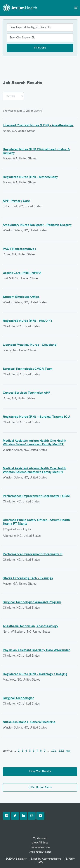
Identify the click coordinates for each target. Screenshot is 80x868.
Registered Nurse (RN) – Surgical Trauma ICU (36, 417)
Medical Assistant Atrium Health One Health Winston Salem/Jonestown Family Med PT (34, 470)
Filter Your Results (40, 771)
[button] (7, 816)
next (68, 751)
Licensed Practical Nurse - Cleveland (30, 345)
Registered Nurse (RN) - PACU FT (28, 321)
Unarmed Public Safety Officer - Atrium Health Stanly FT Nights (36, 522)
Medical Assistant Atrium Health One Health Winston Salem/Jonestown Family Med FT (34, 443)
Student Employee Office (21, 297)
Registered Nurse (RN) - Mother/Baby (30, 177)
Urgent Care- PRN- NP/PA (22, 273)
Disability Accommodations (46, 859)
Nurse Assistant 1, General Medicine (29, 722)
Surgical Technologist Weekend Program (32, 602)
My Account (40, 838)
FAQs (40, 863)
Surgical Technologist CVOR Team (28, 369)
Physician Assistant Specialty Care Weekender (36, 650)
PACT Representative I (19, 249)
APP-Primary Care (16, 201)
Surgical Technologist (18, 698)
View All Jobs (40, 843)
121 (54, 751)
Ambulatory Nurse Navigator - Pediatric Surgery (37, 225)
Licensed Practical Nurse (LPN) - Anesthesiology (38, 126)
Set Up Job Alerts (40, 787)
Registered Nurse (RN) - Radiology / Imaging (35, 674)
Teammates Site (40, 847)
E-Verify (70, 859)
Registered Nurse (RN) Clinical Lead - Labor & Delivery (36, 151)
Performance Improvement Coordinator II (33, 554)
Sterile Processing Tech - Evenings (28, 578)
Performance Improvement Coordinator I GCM (36, 496)
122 (61, 751)
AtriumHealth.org (40, 852)
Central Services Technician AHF (27, 393)
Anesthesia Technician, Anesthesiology (31, 626)
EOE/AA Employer (16, 859)
